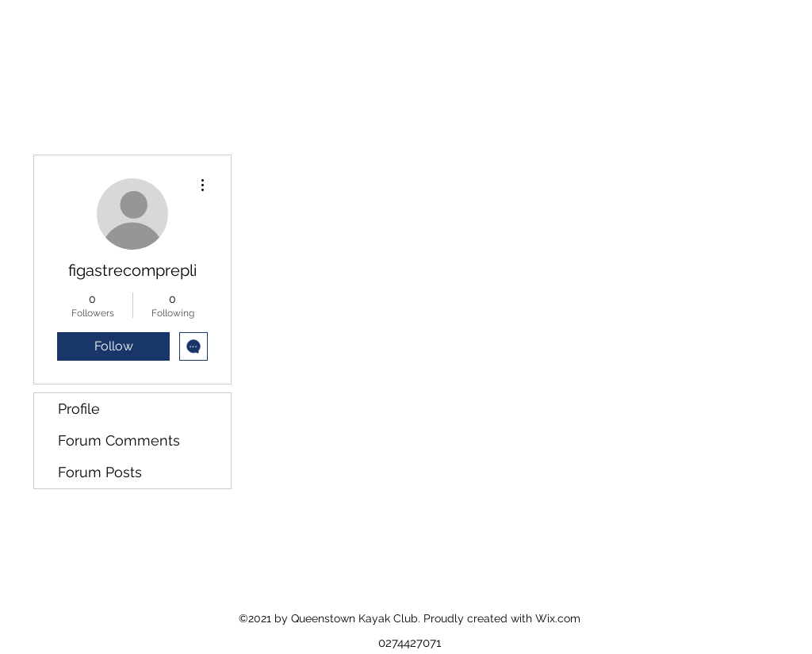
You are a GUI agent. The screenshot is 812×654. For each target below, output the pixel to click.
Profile (79, 409)
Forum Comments (119, 440)
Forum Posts (100, 472)
